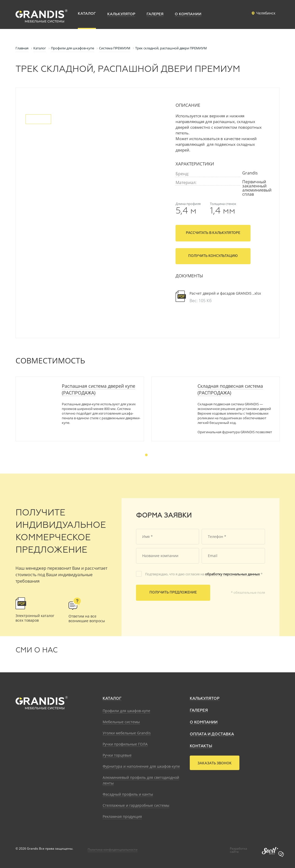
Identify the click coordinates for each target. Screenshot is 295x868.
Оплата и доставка (212, 734)
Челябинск (263, 13)
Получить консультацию (213, 256)
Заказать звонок (215, 763)
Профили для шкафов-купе (126, 711)
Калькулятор (205, 699)
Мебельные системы (121, 722)
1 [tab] (146, 455)
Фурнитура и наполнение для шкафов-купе (141, 766)
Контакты (201, 746)
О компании (204, 722)
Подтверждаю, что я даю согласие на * (204, 574)
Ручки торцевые (117, 755)
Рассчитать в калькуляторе (213, 233)
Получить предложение (173, 593)
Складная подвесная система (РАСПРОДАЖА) (230, 389)
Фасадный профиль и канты (128, 794)
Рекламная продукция (122, 816)
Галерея (199, 710)
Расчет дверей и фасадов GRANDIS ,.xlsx (225, 293)
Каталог (112, 699)
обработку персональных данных (232, 574)
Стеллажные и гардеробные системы (136, 805)
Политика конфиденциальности (113, 850)
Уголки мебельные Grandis (127, 733)
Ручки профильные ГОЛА (125, 744)
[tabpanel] (80, 409)
